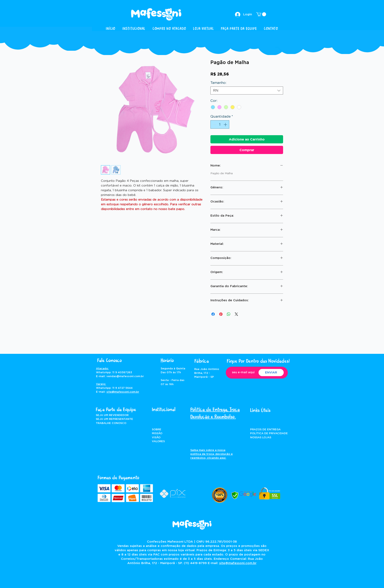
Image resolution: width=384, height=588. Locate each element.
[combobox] (247, 91)
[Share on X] (236, 314)
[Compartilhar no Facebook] (213, 314)
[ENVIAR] (271, 373)
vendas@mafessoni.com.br (125, 376)
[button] (261, 14)
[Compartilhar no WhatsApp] (229, 314)
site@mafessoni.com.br (123, 392)
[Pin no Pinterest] (221, 314)
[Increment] (226, 125)
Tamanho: (218, 83)
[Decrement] (214, 125)
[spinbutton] (220, 125)
